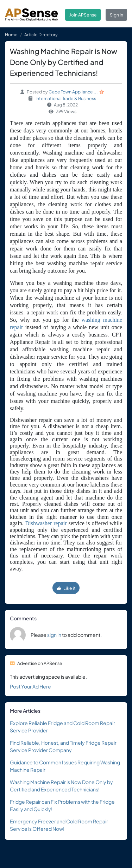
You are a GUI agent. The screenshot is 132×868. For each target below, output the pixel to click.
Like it (66, 588)
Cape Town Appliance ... (73, 92)
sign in (54, 635)
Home (11, 34)
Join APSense (83, 15)
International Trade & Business (66, 98)
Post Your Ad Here (30, 686)
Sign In (117, 15)
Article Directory (41, 34)
